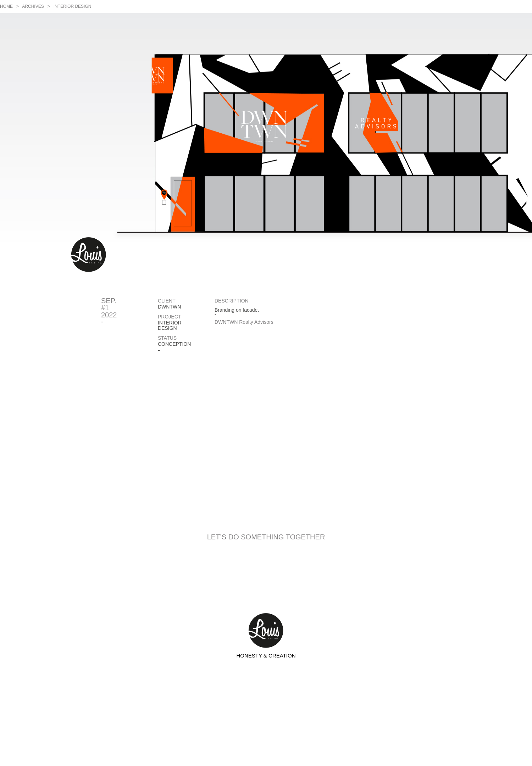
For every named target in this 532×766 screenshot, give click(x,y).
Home (6, 6)
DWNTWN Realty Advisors (244, 322)
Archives (33, 6)
